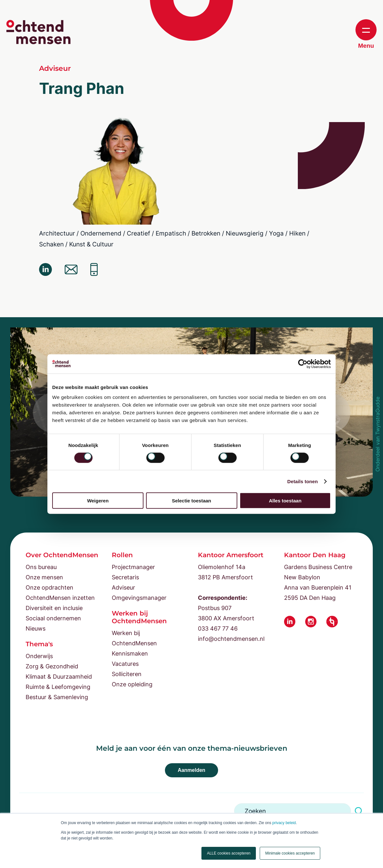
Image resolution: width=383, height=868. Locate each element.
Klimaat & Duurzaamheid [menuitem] (59, 677)
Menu (366, 34)
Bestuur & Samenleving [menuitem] (57, 697)
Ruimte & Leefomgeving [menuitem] (58, 687)
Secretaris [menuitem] (125, 577)
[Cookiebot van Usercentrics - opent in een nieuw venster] (303, 364)
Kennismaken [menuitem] (130, 653)
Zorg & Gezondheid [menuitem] (52, 666)
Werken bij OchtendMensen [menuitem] (134, 638)
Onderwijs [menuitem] (39, 656)
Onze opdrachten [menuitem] (49, 587)
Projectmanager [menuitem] (133, 567)
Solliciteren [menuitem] (127, 674)
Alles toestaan (285, 501)
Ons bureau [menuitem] (41, 567)
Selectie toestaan (192, 501)
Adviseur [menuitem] (123, 587)
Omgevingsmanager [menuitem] (139, 598)
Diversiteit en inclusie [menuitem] (54, 608)
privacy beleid (284, 823)
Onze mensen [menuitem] (44, 577)
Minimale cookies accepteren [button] (290, 853)
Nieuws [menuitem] (36, 628)
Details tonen (302, 481)
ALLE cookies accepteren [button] (229, 853)
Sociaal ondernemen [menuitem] (53, 618)
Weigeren (98, 501)
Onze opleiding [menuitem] (132, 684)
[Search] (293, 811)
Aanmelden (191, 770)
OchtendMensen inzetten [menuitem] (60, 598)
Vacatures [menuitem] (125, 664)
